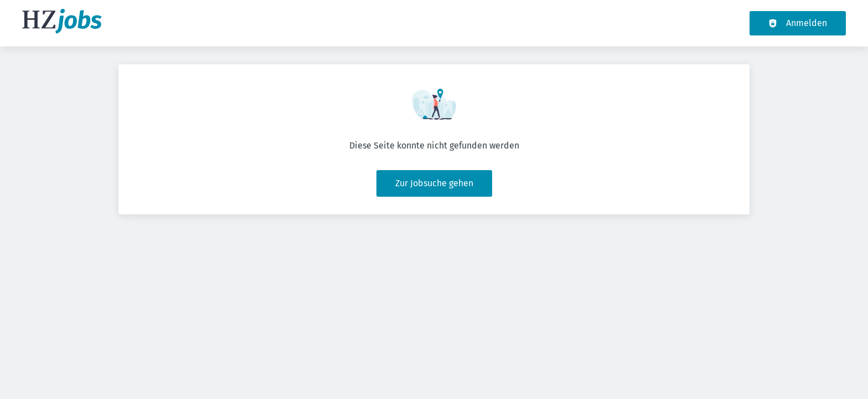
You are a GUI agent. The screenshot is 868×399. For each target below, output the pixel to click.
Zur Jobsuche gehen (434, 183)
